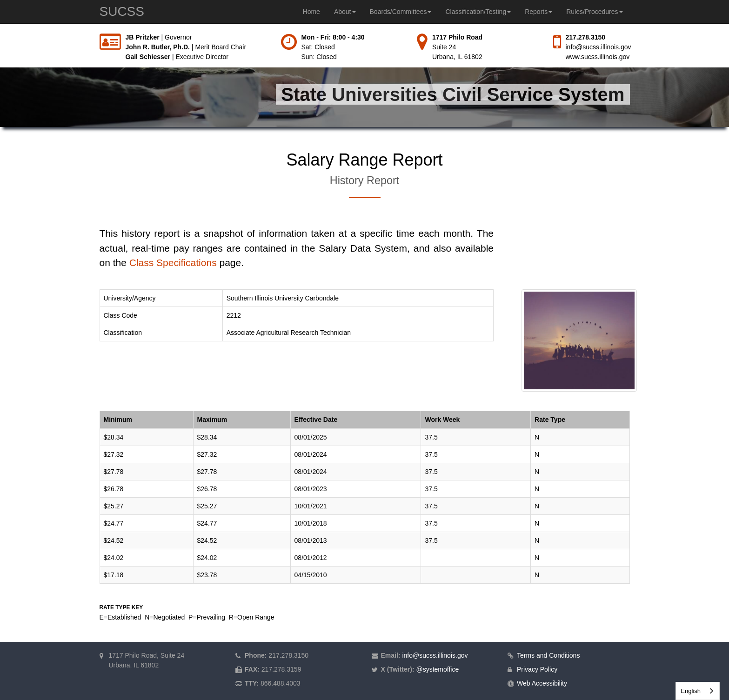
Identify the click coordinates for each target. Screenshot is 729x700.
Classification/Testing (478, 12)
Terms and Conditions (548, 655)
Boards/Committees (401, 12)
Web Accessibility (542, 683)
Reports (538, 12)
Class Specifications (173, 263)
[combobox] (698, 691)
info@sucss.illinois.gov (599, 47)
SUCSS (122, 11)
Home (311, 12)
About (345, 12)
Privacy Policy (537, 669)
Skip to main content (0, 33)
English (691, 691)
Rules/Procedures (594, 12)
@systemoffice (437, 669)
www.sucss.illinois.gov (598, 57)
